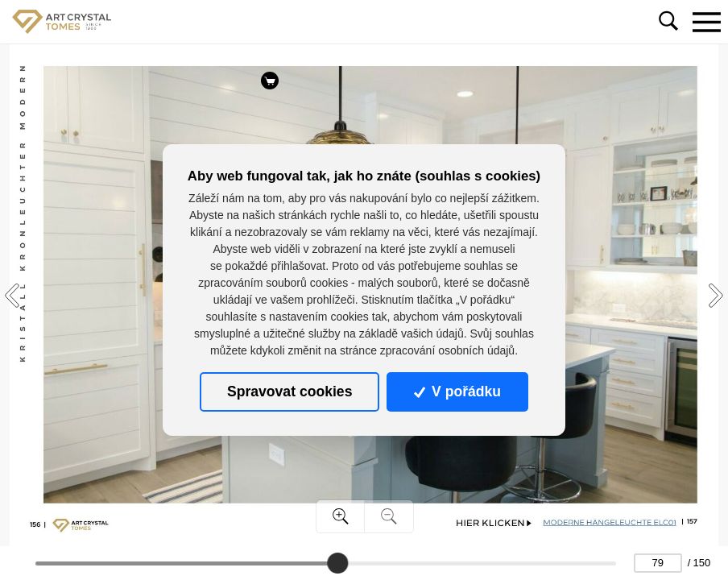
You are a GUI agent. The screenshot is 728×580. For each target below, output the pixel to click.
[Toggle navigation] (706, 22)
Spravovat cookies (290, 391)
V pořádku (457, 391)
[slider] (337, 563)
